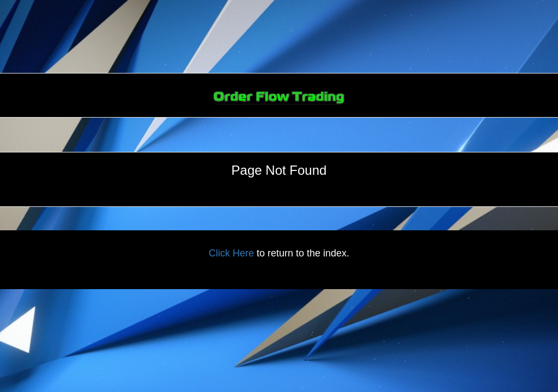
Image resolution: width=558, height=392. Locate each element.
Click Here (231, 253)
